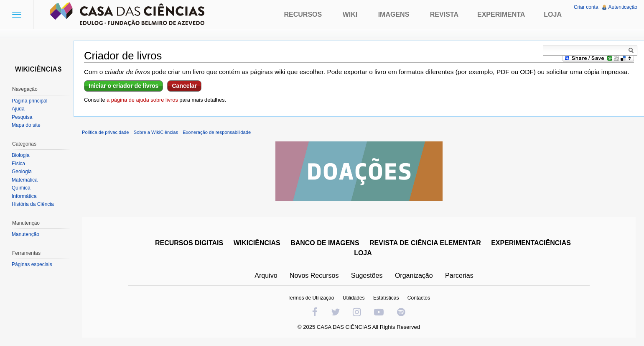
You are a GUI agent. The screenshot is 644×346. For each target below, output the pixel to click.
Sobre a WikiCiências (156, 132)
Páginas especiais (32, 264)
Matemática (25, 180)
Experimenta (501, 14)
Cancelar (184, 86)
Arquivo (266, 276)
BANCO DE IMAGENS (325, 243)
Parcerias (459, 276)
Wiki (350, 14)
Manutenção (25, 234)
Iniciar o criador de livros (123, 86)
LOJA (363, 253)
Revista (444, 14)
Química (21, 188)
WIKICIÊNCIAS (257, 243)
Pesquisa (22, 117)
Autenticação (623, 7)
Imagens (394, 14)
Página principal (29, 101)
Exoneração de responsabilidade (217, 132)
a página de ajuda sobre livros (142, 100)
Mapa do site (26, 125)
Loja (553, 14)
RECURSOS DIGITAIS (189, 243)
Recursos (303, 14)
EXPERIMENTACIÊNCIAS (531, 243)
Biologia (21, 155)
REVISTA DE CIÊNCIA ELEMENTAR (425, 243)
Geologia (22, 172)
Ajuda (18, 109)
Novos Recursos (314, 276)
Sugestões (367, 276)
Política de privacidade (106, 132)
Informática (24, 196)
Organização (414, 276)
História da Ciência (33, 204)
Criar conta (586, 7)
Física (18, 164)
